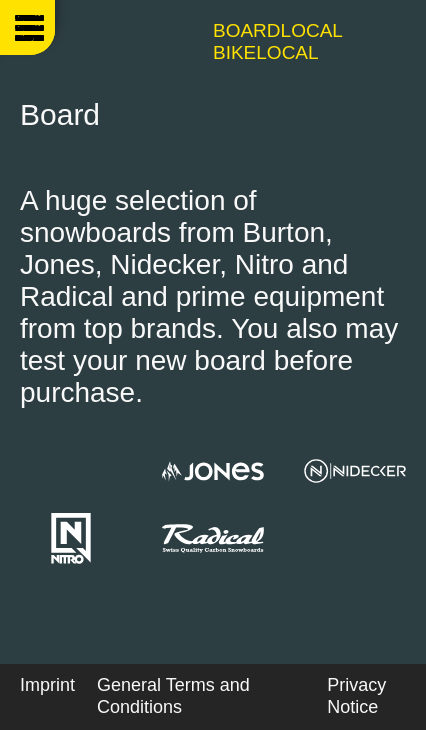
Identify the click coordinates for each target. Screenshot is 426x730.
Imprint (47, 685)
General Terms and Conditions (173, 696)
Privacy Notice (356, 696)
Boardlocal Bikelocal (277, 41)
